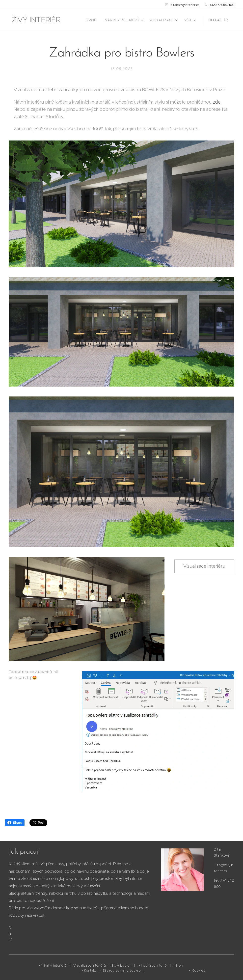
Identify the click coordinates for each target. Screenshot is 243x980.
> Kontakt (88, 970)
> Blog (178, 966)
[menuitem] (97, 20)
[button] (218, 20)
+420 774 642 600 (222, 5)
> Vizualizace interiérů (88, 966)
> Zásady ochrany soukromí (122, 970)
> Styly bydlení (120, 966)
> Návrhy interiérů (52, 966)
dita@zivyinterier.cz (185, 5)
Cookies (199, 970)
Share (15, 823)
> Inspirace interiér (153, 966)
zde (217, 102)
